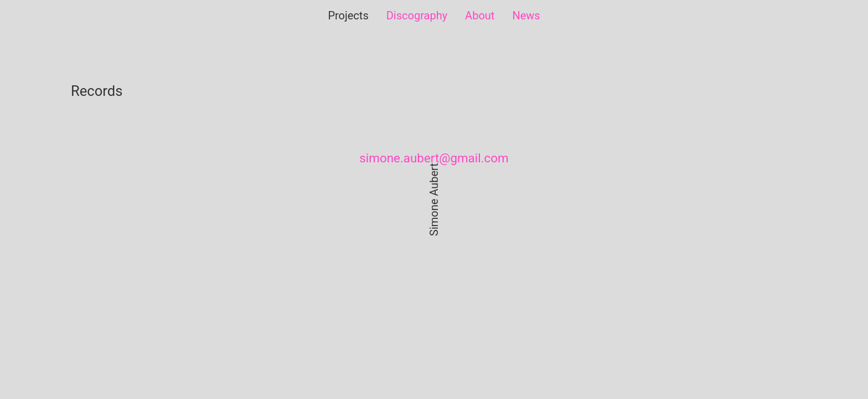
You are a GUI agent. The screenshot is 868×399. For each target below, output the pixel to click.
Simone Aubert (434, 199)
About (480, 16)
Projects (348, 16)
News (526, 16)
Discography (417, 16)
